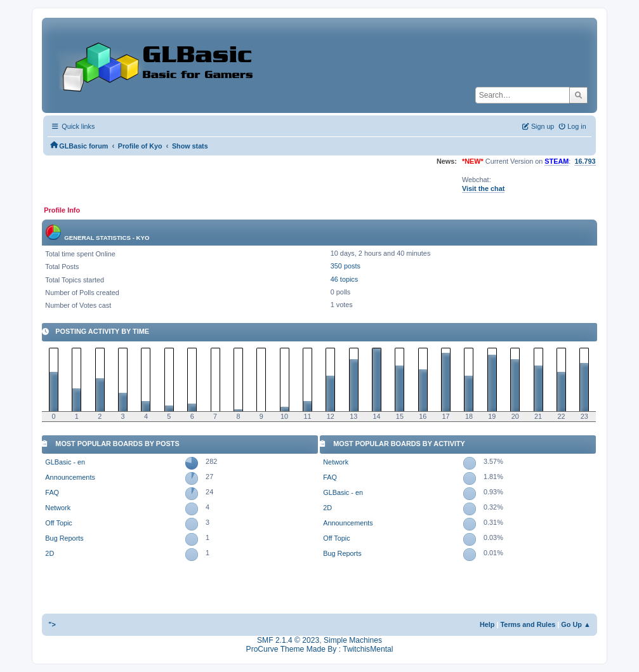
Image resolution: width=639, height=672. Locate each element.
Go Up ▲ (576, 624)
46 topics (344, 279)
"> (52, 624)
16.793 (585, 161)
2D (49, 553)
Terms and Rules (528, 624)
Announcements (70, 477)
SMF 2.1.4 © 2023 (288, 640)
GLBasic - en (65, 462)
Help (487, 624)
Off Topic (58, 523)
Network (58, 508)
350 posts (346, 266)
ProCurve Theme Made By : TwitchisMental (320, 649)
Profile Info (62, 210)
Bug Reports (64, 538)
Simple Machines (353, 640)
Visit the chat (483, 188)
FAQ (52, 492)
